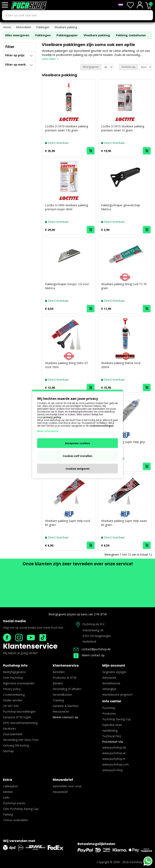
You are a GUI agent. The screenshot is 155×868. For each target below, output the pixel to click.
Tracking (58, 700)
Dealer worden (13, 700)
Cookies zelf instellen (77, 456)
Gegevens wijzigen (114, 672)
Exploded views (112, 725)
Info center (112, 701)
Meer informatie (48, 431)
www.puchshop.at (114, 753)
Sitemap (8, 751)
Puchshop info (15, 665)
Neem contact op (89, 655)
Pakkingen (43, 27)
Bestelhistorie (111, 683)
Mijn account (114, 665)
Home (7, 27)
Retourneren (61, 711)
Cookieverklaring (14, 695)
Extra (8, 780)
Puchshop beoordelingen (19, 711)
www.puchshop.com (116, 764)
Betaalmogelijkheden (96, 844)
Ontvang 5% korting (16, 745)
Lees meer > (50, 59)
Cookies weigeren (78, 468)
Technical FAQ (112, 736)
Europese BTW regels (17, 717)
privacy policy (52, 417)
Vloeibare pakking (66, 27)
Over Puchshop (13, 678)
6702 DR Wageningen (97, 636)
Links (6, 797)
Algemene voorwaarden (19, 683)
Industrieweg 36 (93, 630)
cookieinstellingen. (102, 426)
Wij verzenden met (19, 841)
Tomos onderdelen (16, 820)
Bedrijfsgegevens (14, 672)
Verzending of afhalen (67, 689)
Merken (8, 792)
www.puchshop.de (114, 747)
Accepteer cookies (77, 443)
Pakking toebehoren (131, 35)
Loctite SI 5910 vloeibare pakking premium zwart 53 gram (123, 128)
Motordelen (24, 27)
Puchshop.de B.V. (94, 624)
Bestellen (59, 672)
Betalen (58, 683)
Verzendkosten (62, 695)
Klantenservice (30, 646)
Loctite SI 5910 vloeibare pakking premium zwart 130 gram (67, 128)
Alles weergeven (17, 35)
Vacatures (9, 728)
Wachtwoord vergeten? (117, 695)
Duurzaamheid (13, 734)
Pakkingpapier (67, 35)
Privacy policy (12, 689)
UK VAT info (11, 706)
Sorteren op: (129, 67)
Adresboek (109, 678)
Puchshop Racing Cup (116, 719)
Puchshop (109, 708)
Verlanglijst (109, 689)
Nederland (89, 641)
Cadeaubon (10, 786)
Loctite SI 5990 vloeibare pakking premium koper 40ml (67, 207)
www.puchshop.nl (114, 759)
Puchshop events (14, 803)
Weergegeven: (91, 67)
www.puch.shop (113, 770)
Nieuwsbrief (63, 780)
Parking (8, 814)
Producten (109, 714)
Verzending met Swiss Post (21, 740)
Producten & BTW (65, 678)
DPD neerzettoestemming (20, 723)
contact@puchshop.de (92, 649)
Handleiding (110, 730)
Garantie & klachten (66, 706)
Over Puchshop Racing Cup (21, 809)
